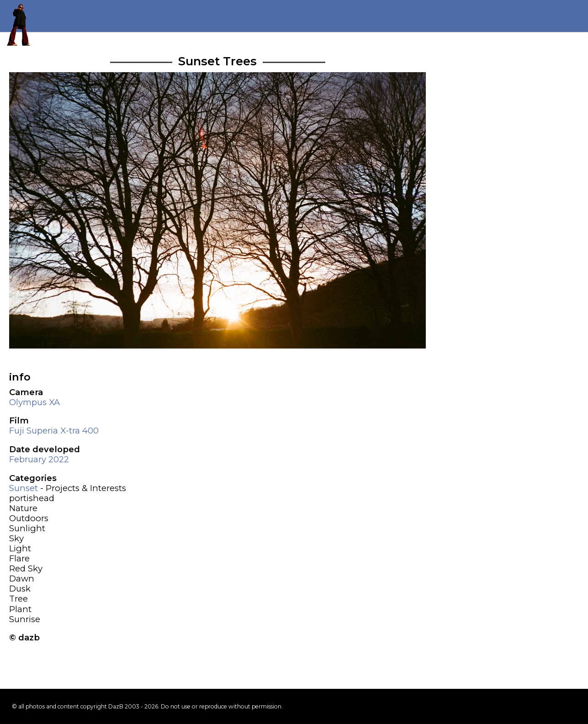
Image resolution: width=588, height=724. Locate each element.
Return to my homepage (23, 23)
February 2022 (39, 459)
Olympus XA (34, 402)
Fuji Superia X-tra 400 (54, 431)
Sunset (24, 488)
